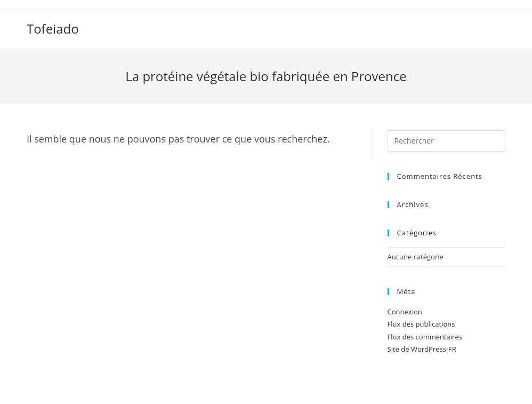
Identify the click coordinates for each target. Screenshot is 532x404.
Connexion (405, 312)
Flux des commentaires (425, 337)
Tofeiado (53, 29)
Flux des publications (421, 324)
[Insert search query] (446, 141)
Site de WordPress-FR (422, 349)
